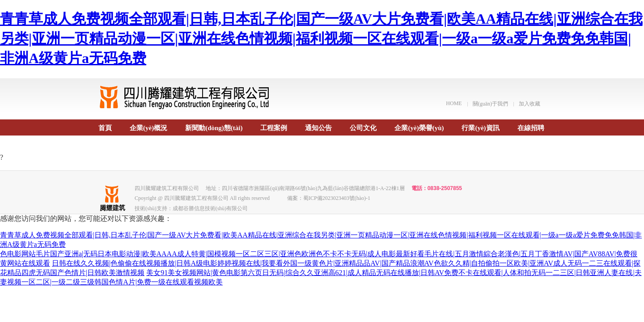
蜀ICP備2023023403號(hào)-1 (337, 198)
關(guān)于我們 (490, 104)
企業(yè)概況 (148, 128)
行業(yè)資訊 (480, 128)
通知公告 (318, 128)
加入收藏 (530, 104)
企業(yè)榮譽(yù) (419, 128)
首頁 (105, 128)
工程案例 (274, 128)
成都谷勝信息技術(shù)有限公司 (210, 208)
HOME (454, 103)
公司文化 (363, 128)
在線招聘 (531, 128)
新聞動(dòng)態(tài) (214, 128)
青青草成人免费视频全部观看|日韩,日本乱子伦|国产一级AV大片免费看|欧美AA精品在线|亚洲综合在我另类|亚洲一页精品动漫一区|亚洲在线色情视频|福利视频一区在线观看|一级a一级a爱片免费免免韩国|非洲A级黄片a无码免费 (321, 38)
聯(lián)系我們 (119, 151)
